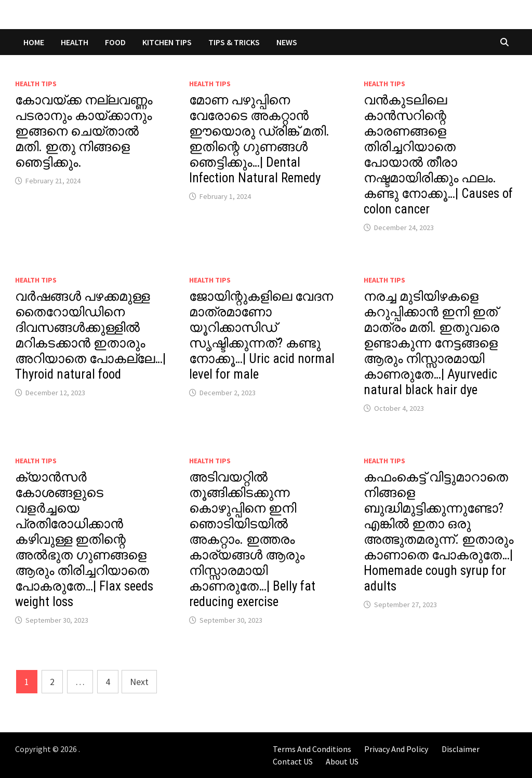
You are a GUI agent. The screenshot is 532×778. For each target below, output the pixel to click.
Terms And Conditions (312, 749)
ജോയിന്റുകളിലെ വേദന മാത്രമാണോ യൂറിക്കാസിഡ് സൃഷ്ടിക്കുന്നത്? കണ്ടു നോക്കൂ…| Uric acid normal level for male (262, 335)
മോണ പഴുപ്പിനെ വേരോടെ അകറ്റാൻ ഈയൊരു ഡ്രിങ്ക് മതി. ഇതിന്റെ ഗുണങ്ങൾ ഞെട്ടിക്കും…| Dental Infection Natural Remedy (259, 139)
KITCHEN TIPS (167, 42)
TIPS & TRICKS (234, 42)
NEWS (287, 42)
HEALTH (75, 42)
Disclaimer (461, 749)
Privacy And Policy (396, 749)
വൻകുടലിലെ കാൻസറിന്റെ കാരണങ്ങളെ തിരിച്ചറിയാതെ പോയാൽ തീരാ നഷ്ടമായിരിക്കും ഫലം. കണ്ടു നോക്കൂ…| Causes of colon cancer (438, 155)
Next (139, 682)
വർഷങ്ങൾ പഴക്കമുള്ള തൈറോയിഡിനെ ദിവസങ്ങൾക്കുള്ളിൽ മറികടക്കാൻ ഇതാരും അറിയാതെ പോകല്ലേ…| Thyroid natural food (90, 335)
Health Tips (36, 84)
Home (34, 42)
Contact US (293, 761)
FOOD (115, 42)
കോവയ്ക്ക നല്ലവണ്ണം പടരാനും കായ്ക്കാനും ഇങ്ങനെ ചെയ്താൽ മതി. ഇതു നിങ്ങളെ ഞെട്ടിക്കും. (84, 131)
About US (342, 761)
